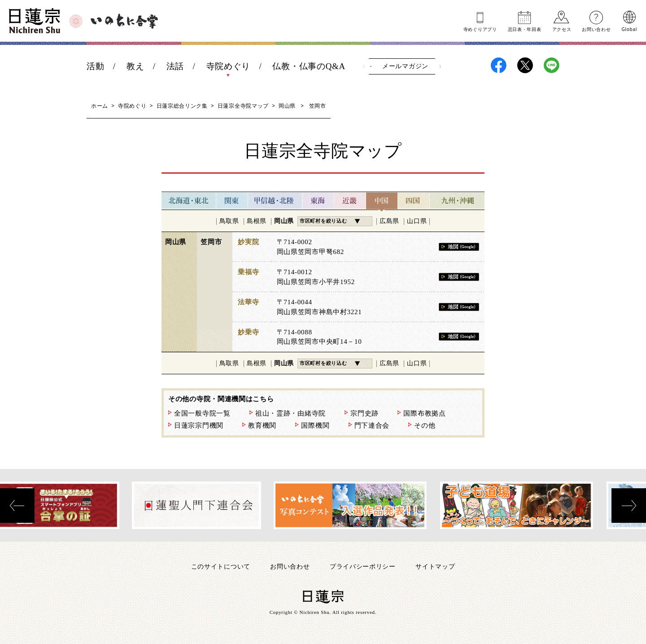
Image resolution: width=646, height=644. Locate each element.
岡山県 (287, 106)
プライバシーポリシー (363, 566)
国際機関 (315, 425)
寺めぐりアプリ (480, 29)
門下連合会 (372, 425)
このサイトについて (221, 566)
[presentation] (17, 506)
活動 (95, 66)
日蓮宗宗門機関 (199, 425)
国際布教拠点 (424, 413)
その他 (425, 425)
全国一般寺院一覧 (202, 413)
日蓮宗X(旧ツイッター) (525, 65)
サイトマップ (435, 566)
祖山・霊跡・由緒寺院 (290, 413)
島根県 (257, 221)
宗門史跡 (364, 413)
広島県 (389, 221)
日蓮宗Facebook (499, 65)
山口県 (417, 221)
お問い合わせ (596, 29)
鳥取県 (229, 221)
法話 (175, 66)
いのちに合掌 (124, 21)
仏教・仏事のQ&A (309, 66)
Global (629, 29)
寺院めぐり (229, 66)
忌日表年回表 (525, 29)
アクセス (562, 29)
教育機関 (262, 425)
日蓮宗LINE (552, 65)
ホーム (100, 106)
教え (135, 66)
